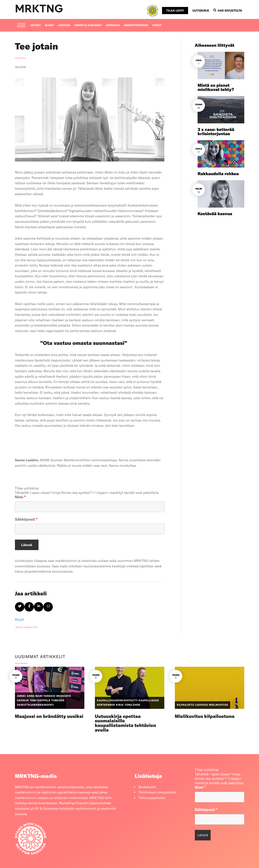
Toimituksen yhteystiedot (157, 792)
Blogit (50, 25)
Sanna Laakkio (24, 627)
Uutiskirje (201, 11)
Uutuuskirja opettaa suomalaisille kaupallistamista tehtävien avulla (126, 723)
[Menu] (21, 25)
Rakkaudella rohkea (218, 174)
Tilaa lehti (175, 11)
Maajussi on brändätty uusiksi (49, 716)
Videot (157, 25)
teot (35, 627)
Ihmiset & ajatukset (88, 25)
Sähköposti (26, 519)
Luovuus (64, 25)
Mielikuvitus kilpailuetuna (205, 716)
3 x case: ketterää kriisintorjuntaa (216, 132)
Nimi (20, 497)
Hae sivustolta (228, 11)
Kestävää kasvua (215, 214)
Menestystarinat (136, 25)
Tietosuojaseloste (152, 798)
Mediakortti (147, 787)
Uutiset (36, 25)
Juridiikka (113, 25)
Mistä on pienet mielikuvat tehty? (216, 87)
